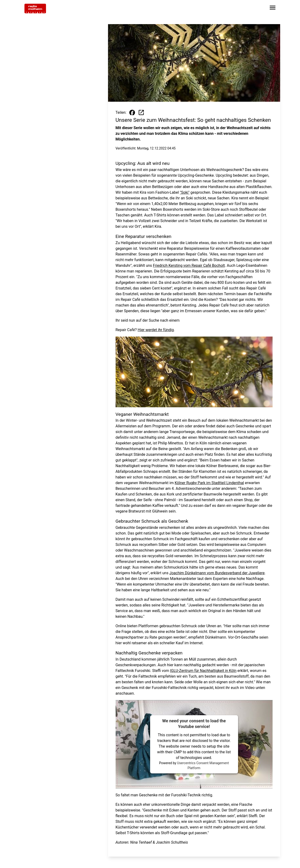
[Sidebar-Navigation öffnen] (273, 8)
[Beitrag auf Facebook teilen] (132, 113)
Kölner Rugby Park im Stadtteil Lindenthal (209, 483)
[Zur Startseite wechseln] (35, 9)
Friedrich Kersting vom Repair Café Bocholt (189, 265)
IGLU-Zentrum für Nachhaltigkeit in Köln (203, 671)
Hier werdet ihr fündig (156, 330)
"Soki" (185, 192)
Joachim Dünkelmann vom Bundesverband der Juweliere (217, 573)
